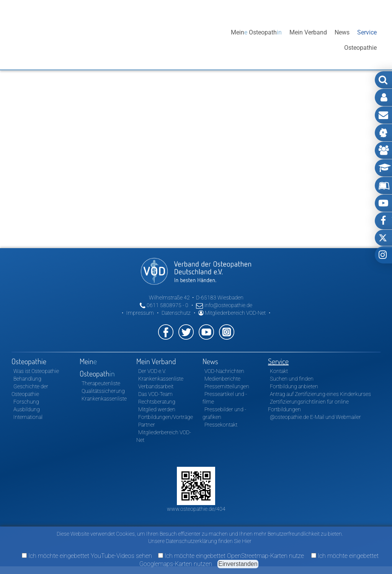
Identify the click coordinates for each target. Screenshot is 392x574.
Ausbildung (27, 409)
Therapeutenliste (101, 383)
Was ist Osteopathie (36, 371)
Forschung (26, 402)
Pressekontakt (221, 425)
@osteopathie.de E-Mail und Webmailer (315, 417)
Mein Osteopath (256, 40)
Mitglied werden (157, 409)
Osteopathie (207, 40)
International (28, 417)
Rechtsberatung (157, 402)
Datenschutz (176, 313)
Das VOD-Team (155, 394)
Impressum (140, 313)
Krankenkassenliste (104, 399)
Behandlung (27, 379)
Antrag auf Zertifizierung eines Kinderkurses (320, 394)
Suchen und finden (292, 379)
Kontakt (279, 371)
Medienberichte (222, 379)
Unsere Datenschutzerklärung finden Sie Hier (200, 541)
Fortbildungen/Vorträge (166, 417)
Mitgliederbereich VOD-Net (232, 313)
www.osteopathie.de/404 (196, 509)
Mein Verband (308, 40)
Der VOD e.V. (152, 371)
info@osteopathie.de (224, 305)
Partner (147, 425)
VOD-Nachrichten (224, 371)
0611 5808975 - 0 (164, 305)
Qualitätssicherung (103, 391)
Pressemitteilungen (227, 386)
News (342, 40)
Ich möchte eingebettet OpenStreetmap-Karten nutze (231, 556)
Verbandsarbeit (156, 386)
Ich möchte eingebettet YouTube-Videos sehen (87, 556)
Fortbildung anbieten (294, 386)
